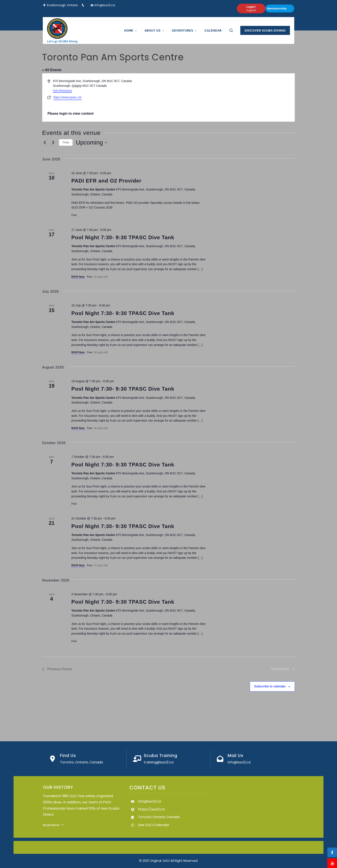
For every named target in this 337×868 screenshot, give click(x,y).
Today (66, 142)
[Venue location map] (231, 98)
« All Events (52, 70)
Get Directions (62, 91)
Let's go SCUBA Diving (62, 41)
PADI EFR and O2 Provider (106, 181)
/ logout (251, 8)
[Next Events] (53, 143)
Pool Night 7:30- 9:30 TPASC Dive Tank (123, 237)
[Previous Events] (45, 143)
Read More (53, 825)
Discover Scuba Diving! (265, 30)
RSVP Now (78, 277)
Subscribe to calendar (270, 686)
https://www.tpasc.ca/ (67, 97)
